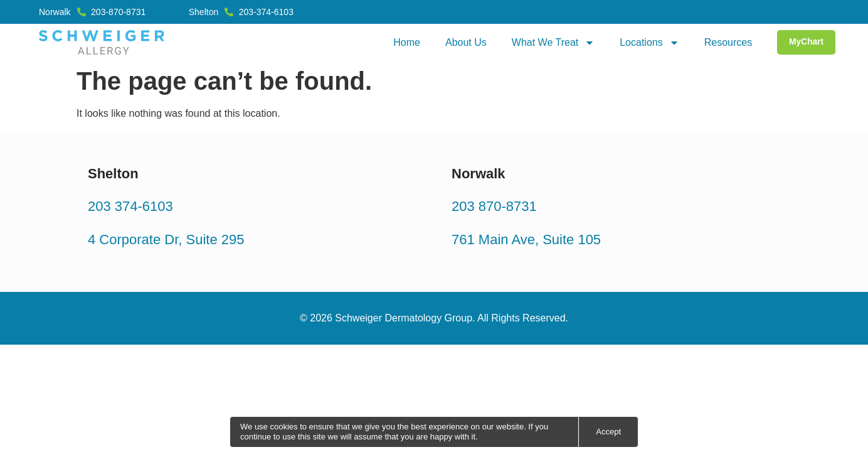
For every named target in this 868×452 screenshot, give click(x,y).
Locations (648, 43)
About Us (464, 42)
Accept (608, 432)
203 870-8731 (494, 206)
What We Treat (551, 43)
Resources (726, 42)
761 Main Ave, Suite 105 (526, 239)
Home (405, 42)
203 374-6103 (130, 206)
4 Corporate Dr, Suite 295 (166, 239)
